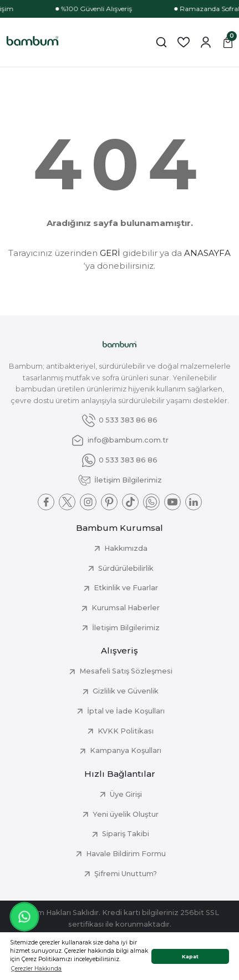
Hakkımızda (126, 548)
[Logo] (32, 42)
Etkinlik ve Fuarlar (126, 588)
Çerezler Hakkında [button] (36, 969)
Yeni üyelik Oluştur (126, 814)
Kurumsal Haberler (126, 608)
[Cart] (228, 42)
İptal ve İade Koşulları (126, 711)
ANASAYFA (207, 253)
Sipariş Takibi (126, 834)
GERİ (110, 253)
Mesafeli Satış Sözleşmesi (126, 671)
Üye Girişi (126, 794)
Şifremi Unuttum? (126, 874)
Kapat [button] (190, 956)
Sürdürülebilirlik (126, 568)
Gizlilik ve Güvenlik (126, 691)
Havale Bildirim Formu (126, 854)
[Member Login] (206, 42)
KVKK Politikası (126, 731)
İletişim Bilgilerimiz (126, 628)
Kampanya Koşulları (126, 750)
